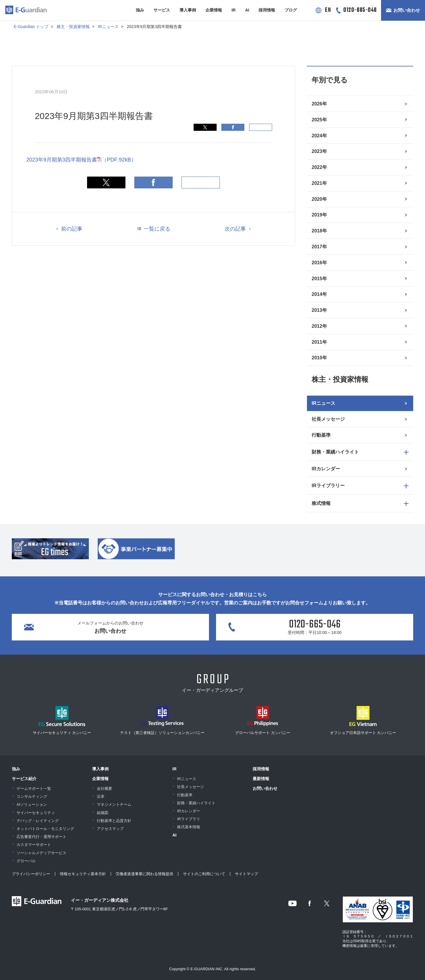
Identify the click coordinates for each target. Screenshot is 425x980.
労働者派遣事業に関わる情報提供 (144, 874)
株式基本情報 (189, 827)
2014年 (319, 294)
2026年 (319, 104)
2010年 (319, 358)
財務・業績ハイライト (196, 803)
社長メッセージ (328, 419)
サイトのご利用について (204, 874)
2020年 (319, 199)
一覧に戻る (157, 229)
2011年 (319, 342)
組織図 (103, 813)
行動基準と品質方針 (114, 821)
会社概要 (104, 789)
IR (233, 10)
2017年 (319, 247)
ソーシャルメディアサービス (41, 853)
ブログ (291, 10)
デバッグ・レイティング (38, 821)
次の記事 (235, 229)
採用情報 (267, 10)
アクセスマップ (110, 829)
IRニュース (108, 27)
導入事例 (188, 10)
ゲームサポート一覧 (34, 789)
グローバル (26, 861)
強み (140, 10)
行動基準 (321, 435)
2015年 (319, 279)
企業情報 (214, 10)
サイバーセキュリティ (36, 813)
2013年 (319, 310)
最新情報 (261, 779)
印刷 (261, 127)
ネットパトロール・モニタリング (45, 829)
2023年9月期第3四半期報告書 (81, 160)
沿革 (101, 796)
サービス (162, 10)
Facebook (233, 127)
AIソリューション (32, 804)
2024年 (319, 136)
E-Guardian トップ (31, 27)
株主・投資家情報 (73, 27)
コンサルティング (32, 796)
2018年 (319, 231)
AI (247, 10)
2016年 (319, 263)
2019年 (319, 215)
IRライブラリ (189, 819)
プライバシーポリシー (31, 874)
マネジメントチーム (114, 804)
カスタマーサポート (34, 845)
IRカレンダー (326, 469)
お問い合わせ (407, 10)
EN (328, 10)
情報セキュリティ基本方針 (83, 874)
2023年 (319, 151)
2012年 (319, 326)
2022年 (319, 167)
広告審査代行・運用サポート (41, 837)
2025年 (319, 120)
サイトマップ (246, 874)
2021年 (319, 183)
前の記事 (72, 229)
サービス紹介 (24, 779)
